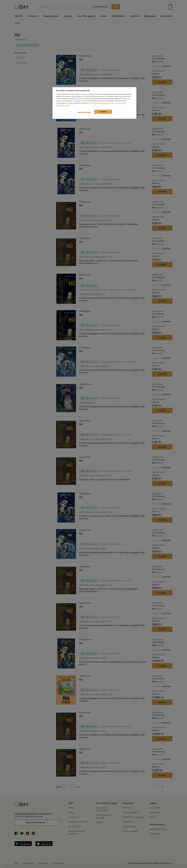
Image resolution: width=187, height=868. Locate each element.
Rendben (103, 112)
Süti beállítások (84, 112)
